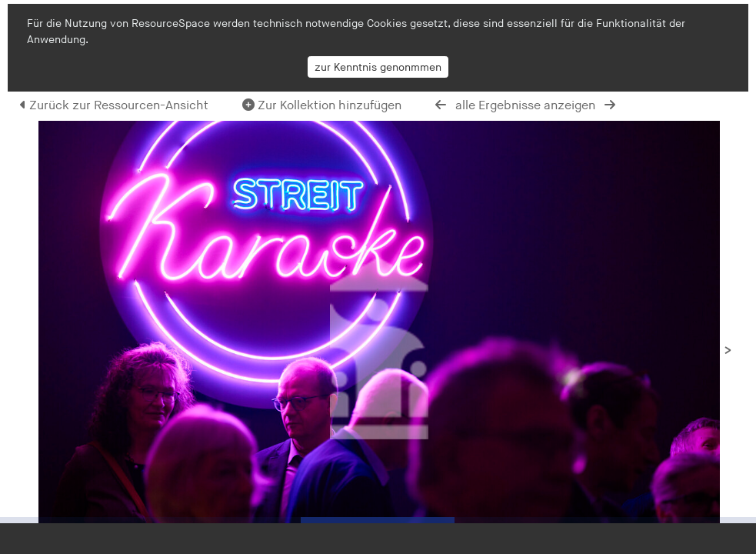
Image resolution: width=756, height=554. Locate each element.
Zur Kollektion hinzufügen (322, 106)
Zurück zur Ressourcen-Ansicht (114, 106)
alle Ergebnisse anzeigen (525, 106)
